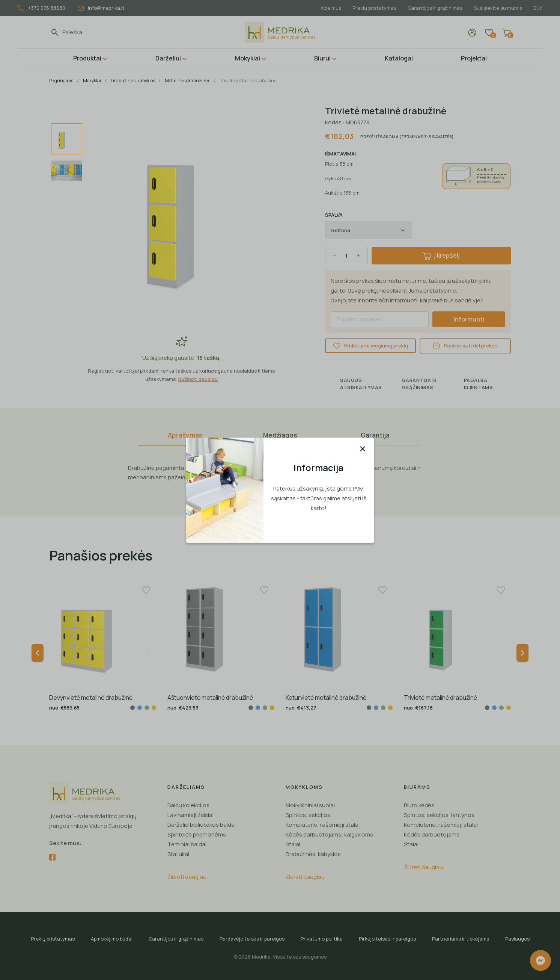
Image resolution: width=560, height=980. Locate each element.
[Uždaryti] (363, 449)
